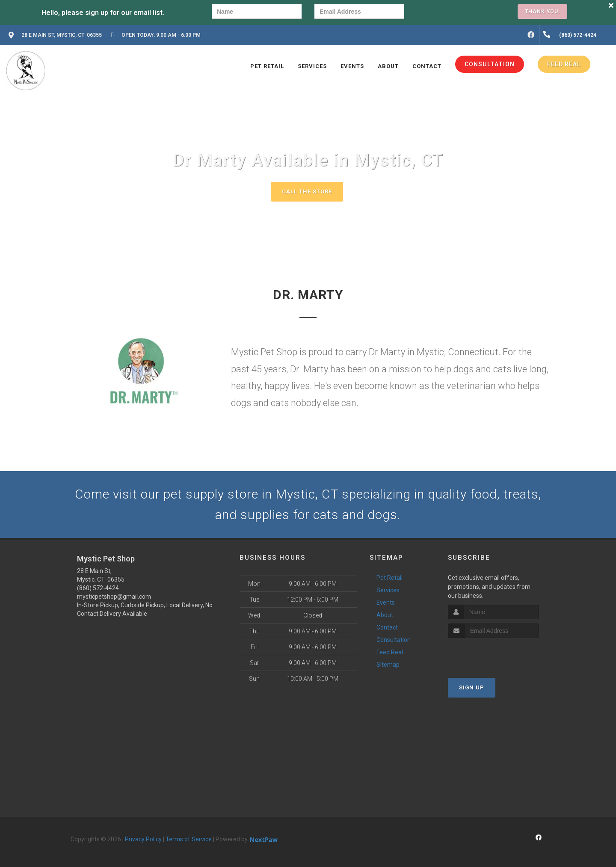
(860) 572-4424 (98, 588)
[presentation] (447, 13)
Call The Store (307, 192)
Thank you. (542, 12)
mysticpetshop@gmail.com (114, 597)
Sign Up (472, 687)
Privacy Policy (143, 839)
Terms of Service (189, 839)
